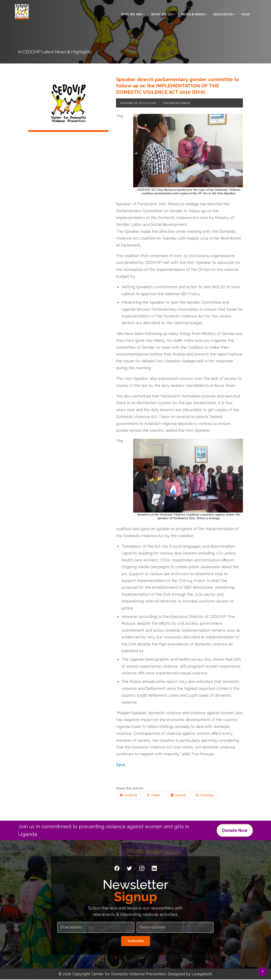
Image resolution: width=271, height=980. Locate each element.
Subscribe (136, 942)
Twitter (158, 798)
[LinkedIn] (154, 869)
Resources (223, 13)
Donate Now (235, 831)
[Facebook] (117, 869)
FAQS (246, 13)
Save (121, 767)
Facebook (130, 798)
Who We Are (131, 13)
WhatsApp (213, 798)
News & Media (193, 13)
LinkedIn (184, 798)
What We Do (162, 13)
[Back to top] (263, 972)
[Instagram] (142, 869)
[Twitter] (129, 869)
